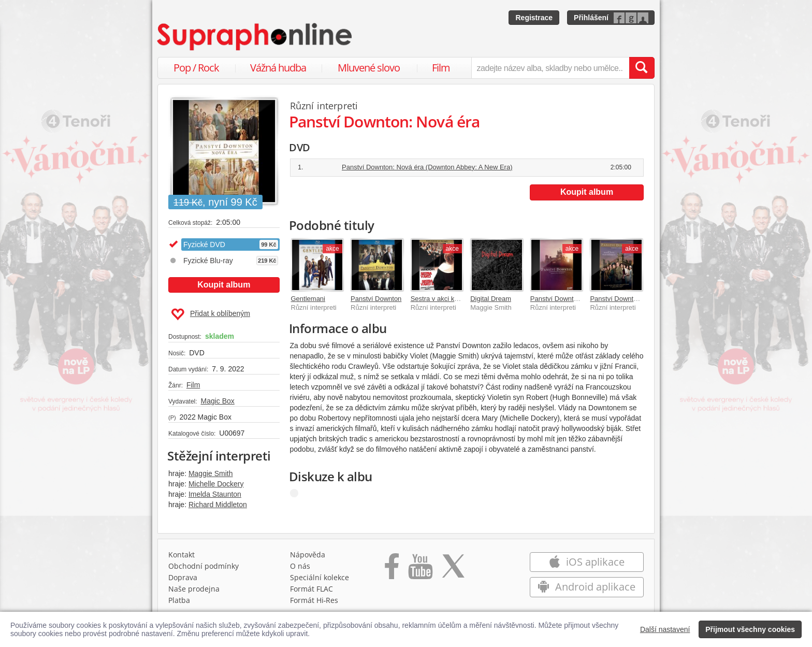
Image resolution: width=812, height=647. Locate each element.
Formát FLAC (311, 589)
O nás (300, 566)
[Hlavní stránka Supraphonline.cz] (255, 37)
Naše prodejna (194, 589)
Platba (179, 600)
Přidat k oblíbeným (211, 314)
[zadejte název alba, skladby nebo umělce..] (550, 68)
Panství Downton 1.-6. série (572, 299)
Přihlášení (591, 18)
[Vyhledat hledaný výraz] (642, 68)
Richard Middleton (218, 505)
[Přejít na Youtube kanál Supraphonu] (420, 570)
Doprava (183, 577)
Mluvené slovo (369, 68)
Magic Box (217, 401)
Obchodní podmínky (204, 566)
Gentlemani (308, 299)
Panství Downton (376, 299)
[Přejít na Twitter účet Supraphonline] (453, 570)
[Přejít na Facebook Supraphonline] (392, 570)
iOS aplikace (586, 562)
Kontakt (182, 555)
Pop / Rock (196, 68)
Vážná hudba (278, 68)
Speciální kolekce (320, 577)
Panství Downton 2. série (627, 299)
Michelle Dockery (216, 484)
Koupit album (224, 285)
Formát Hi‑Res (314, 600)
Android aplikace (586, 587)
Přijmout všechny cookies (750, 629)
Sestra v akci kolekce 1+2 (449, 299)
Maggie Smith (211, 473)
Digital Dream (491, 299)
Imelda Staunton (215, 494)
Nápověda (308, 555)
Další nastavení (665, 629)
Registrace (534, 18)
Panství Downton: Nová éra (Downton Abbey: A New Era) (427, 167)
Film (441, 68)
